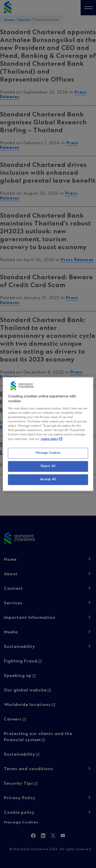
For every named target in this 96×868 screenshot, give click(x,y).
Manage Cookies (48, 453)
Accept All (48, 479)
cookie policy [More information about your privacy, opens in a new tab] (49, 439)
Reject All (48, 466)
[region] (48, 434)
